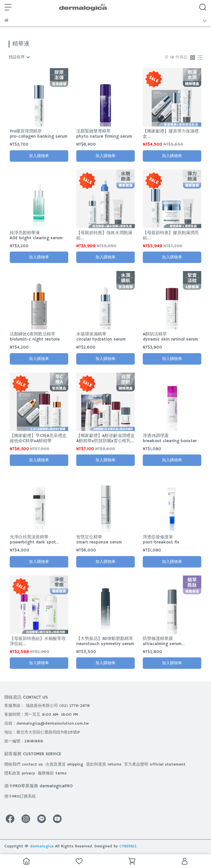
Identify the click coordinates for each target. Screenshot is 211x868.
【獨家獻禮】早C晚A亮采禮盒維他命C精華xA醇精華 (38, 438)
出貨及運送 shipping (64, 764)
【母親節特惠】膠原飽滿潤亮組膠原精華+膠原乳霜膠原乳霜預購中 (171, 236)
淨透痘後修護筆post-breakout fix (161, 540)
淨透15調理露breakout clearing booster (170, 438)
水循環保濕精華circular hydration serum (101, 337)
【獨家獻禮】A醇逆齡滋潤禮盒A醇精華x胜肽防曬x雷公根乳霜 (106, 438)
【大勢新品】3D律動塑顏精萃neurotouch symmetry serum (105, 641)
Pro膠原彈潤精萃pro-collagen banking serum (39, 134)
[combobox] (19, 57)
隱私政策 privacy (20, 773)
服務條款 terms (52, 773)
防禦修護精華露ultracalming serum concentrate (162, 641)
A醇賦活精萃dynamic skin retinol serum (170, 337)
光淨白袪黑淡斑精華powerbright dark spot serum (33, 540)
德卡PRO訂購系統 (20, 796)
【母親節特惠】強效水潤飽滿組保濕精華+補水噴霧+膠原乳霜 (105, 236)
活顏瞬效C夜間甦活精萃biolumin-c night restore (35, 337)
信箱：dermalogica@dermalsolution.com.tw (47, 723)
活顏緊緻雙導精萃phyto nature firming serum (104, 134)
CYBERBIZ (128, 846)
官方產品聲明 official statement (155, 764)
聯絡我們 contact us (24, 764)
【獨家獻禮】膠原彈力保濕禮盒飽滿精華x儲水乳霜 (171, 134)
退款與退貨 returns (104, 764)
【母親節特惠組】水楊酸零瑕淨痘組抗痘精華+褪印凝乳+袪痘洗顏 (39, 641)
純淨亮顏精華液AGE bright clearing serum (36, 236)
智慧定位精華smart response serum (99, 540)
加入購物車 (39, 156)
